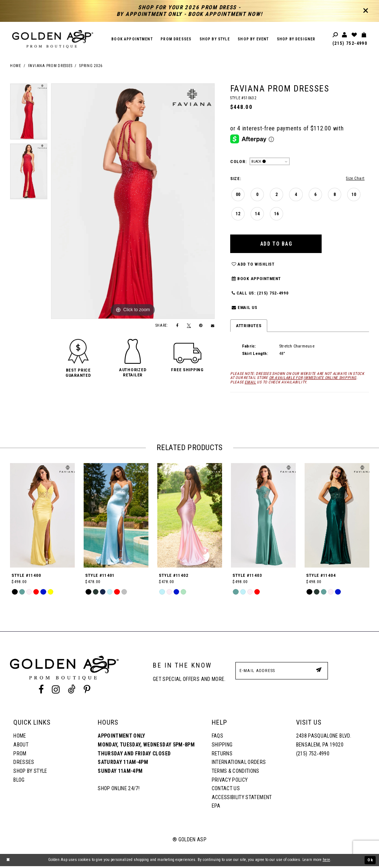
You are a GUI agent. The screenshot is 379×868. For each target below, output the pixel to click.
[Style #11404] (337, 517)
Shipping (222, 746)
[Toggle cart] (364, 35)
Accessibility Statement (242, 799)
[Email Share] (213, 326)
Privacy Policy (230, 782)
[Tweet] (189, 326)
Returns (222, 755)
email (250, 384)
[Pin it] (201, 326)
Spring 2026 (91, 66)
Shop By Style (30, 773)
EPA (216, 808)
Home (16, 66)
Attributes (249, 327)
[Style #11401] (116, 517)
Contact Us (226, 790)
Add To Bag (277, 244)
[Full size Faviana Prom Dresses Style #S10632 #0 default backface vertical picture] (133, 201)
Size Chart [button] (355, 178)
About (21, 746)
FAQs (217, 738)
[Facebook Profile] (41, 691)
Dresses (24, 764)
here (326, 862)
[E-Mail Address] (282, 673)
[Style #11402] (190, 517)
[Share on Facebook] (178, 326)
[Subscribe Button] (319, 672)
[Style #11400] (42, 517)
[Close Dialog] (8, 862)
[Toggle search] (336, 35)
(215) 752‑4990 (350, 43)
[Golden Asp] (53, 39)
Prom (20, 755)
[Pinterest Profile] (87, 691)
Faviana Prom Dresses (50, 66)
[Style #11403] (263, 517)
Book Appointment (256, 280)
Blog (19, 782)
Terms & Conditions (236, 773)
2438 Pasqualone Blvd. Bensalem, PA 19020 (324, 742)
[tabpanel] (29, 113)
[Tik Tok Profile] (72, 691)
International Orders (239, 764)
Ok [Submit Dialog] (370, 862)
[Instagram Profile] (56, 691)
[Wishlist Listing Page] (355, 35)
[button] (78, 373)
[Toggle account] (345, 35)
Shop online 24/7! (119, 790)
